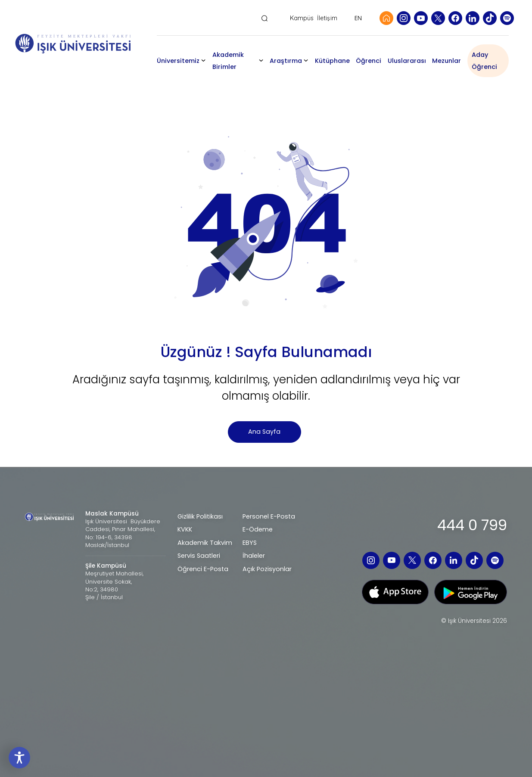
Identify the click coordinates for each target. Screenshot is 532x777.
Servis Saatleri (199, 556)
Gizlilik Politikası (200, 516)
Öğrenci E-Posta (203, 569)
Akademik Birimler (235, 61)
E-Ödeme (258, 529)
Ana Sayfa (264, 432)
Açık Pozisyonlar (267, 569)
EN (358, 18)
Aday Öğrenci (487, 61)
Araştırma (289, 61)
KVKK (185, 529)
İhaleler (254, 556)
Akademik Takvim (205, 543)
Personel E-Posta (269, 516)
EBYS (250, 543)
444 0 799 (472, 525)
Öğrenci (372, 61)
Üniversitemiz (185, 61)
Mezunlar (450, 61)
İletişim (327, 18)
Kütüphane (336, 61)
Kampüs (302, 18)
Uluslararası (410, 61)
